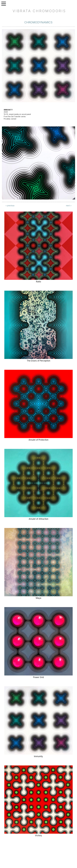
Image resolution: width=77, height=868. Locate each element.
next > (69, 206)
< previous (10, 206)
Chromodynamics (38, 22)
